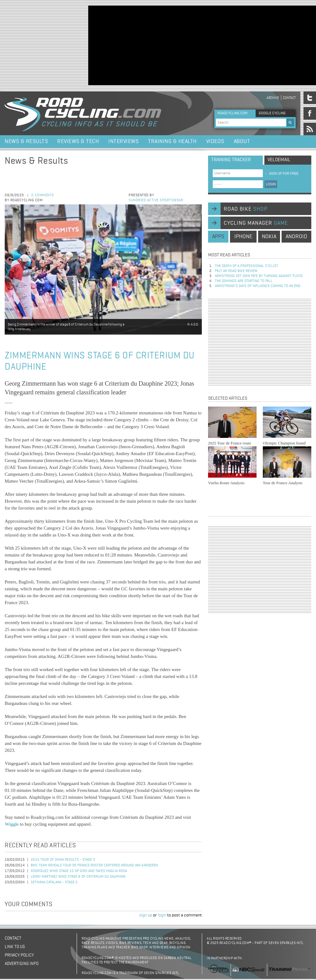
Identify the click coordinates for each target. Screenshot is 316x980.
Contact (289, 98)
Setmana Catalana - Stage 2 (54, 882)
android (296, 237)
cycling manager (256, 223)
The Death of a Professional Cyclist (247, 266)
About (242, 141)
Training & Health (172, 141)
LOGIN (271, 184)
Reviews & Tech (78, 141)
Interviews (123, 141)
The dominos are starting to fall (244, 281)
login (162, 915)
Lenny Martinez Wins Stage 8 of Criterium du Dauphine (78, 877)
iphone (243, 237)
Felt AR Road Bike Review (236, 271)
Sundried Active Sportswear (156, 200)
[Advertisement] (137, 45)
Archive (273, 98)
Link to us (15, 947)
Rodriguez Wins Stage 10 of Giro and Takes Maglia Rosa (79, 871)
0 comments (43, 195)
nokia (269, 237)
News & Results (26, 141)
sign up (146, 915)
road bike (246, 209)
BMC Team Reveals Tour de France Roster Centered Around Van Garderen (94, 865)
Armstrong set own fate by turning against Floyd (259, 276)
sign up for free (281, 174)
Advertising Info (22, 964)
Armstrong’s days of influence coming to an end (258, 286)
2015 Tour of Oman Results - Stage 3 (63, 860)
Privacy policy (19, 955)
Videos (215, 141)
